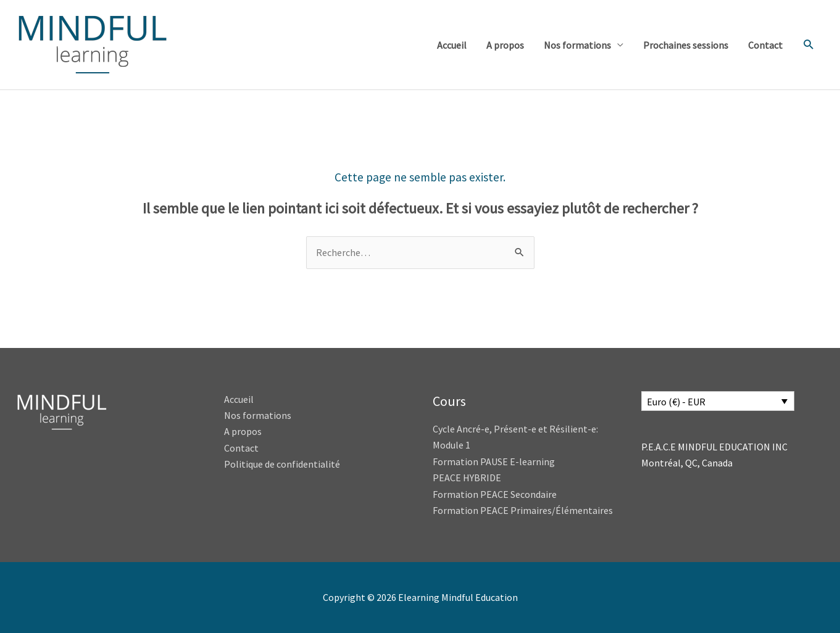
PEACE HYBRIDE (468, 478)
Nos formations (577, 45)
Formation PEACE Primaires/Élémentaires (523, 510)
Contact (765, 45)
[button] (809, 45)
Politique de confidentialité (282, 464)
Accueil (452, 45)
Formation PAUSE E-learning (494, 461)
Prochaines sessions (686, 45)
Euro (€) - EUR (676, 402)
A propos (505, 45)
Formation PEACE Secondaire (495, 494)
